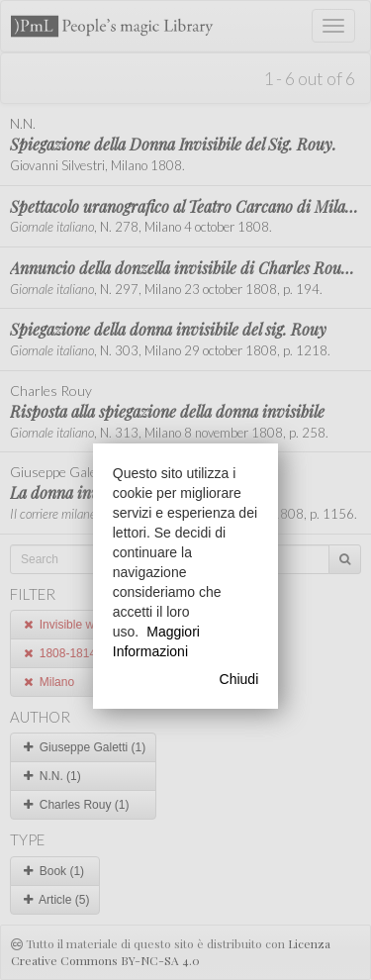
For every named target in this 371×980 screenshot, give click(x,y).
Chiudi (239, 679)
